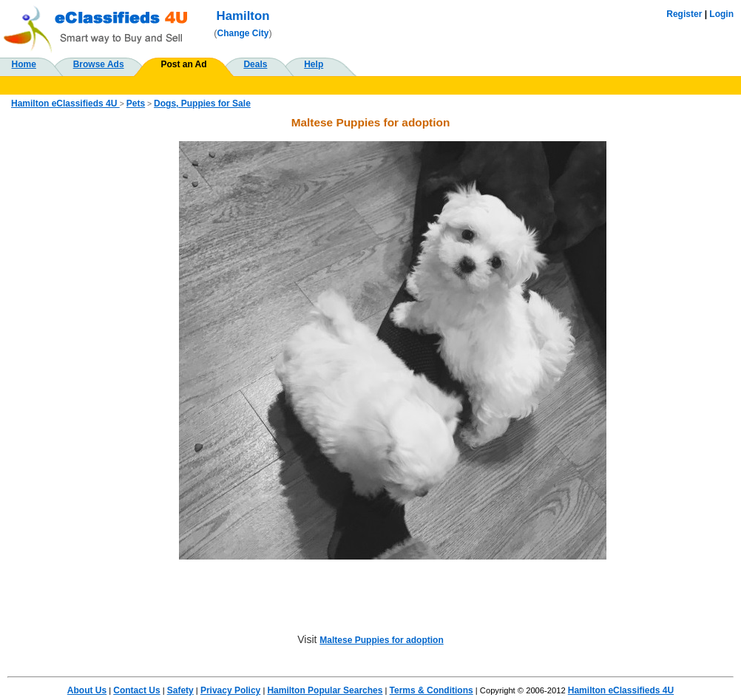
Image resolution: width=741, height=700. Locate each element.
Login (721, 14)
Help (314, 64)
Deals (255, 64)
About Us (87, 690)
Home (24, 64)
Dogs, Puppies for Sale (202, 103)
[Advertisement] (77, 363)
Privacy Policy (230, 690)
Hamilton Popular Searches (325, 690)
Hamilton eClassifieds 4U (65, 103)
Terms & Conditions (432, 690)
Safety (180, 690)
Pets (136, 103)
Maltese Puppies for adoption (381, 640)
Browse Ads (99, 64)
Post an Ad (183, 64)
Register (684, 14)
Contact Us (136, 690)
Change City (243, 33)
